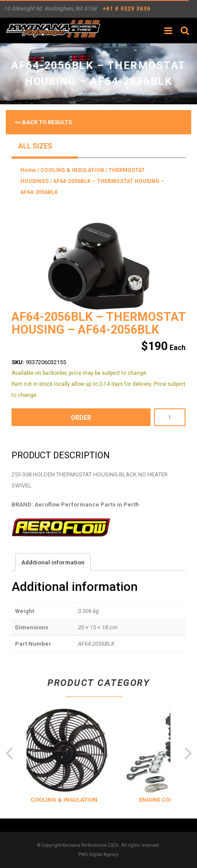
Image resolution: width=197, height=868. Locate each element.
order (81, 418)
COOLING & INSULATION (72, 170)
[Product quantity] (170, 417)
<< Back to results (43, 122)
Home (28, 170)
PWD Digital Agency (98, 855)
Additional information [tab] (53, 562)
